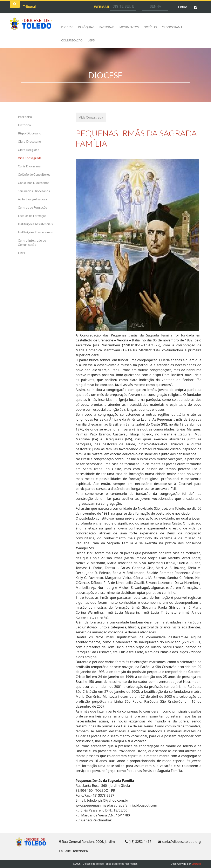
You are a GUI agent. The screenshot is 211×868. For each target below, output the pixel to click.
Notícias (150, 27)
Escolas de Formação (32, 216)
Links (21, 253)
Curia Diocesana (29, 166)
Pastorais (107, 27)
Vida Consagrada (30, 158)
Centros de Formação (33, 207)
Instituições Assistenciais (35, 224)
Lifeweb (196, 864)
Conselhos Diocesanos (34, 183)
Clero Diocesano (29, 141)
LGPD (91, 40)
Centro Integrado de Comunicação (32, 242)
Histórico (24, 125)
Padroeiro (25, 117)
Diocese (67, 27)
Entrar (183, 7)
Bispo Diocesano (30, 133)
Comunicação (72, 40)
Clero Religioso (29, 150)
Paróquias (86, 27)
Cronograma (172, 27)
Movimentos (129, 27)
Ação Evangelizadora (32, 199)
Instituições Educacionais (35, 232)
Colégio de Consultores (34, 174)
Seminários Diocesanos (34, 191)
